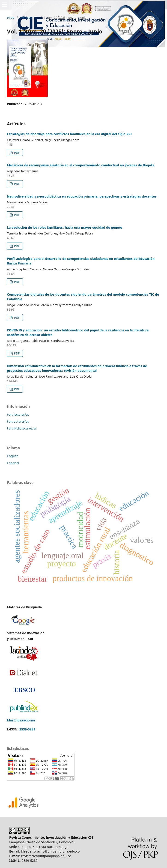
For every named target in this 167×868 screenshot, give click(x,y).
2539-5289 (27, 729)
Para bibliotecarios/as (22, 428)
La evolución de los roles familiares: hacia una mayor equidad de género (65, 227)
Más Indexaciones (21, 720)
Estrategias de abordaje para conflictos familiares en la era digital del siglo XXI (69, 134)
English (13, 456)
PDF (16, 153)
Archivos (26, 18)
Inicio (11, 18)
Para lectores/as (18, 414)
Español (13, 463)
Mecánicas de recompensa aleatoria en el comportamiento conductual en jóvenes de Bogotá (81, 165)
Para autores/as (18, 421)
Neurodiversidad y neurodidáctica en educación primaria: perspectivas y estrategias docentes (82, 196)
